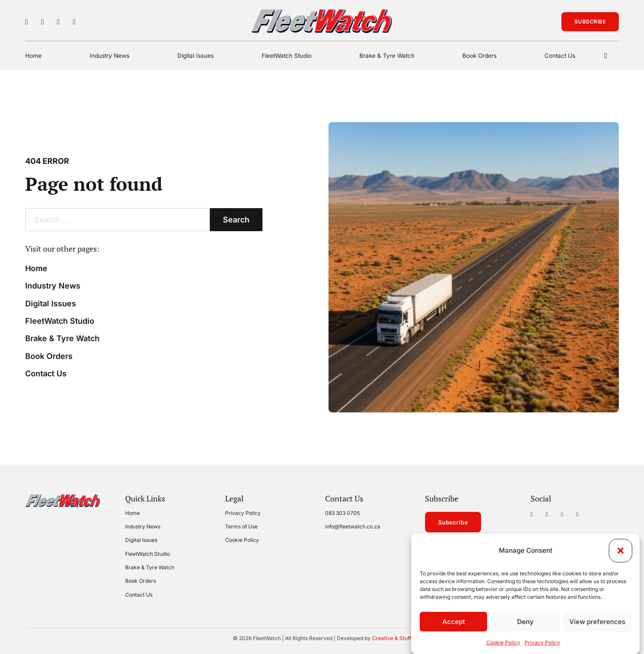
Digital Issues (196, 56)
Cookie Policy (503, 643)
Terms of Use (241, 526)
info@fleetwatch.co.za (353, 526)
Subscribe (590, 22)
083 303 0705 (342, 513)
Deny (525, 622)
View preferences (597, 622)
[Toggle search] (606, 56)
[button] (621, 551)
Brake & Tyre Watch (387, 56)
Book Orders (480, 56)
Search (236, 220)
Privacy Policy (542, 643)
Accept (454, 622)
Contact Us (560, 56)
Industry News (110, 56)
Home (33, 56)
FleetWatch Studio (287, 56)
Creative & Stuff (392, 638)
